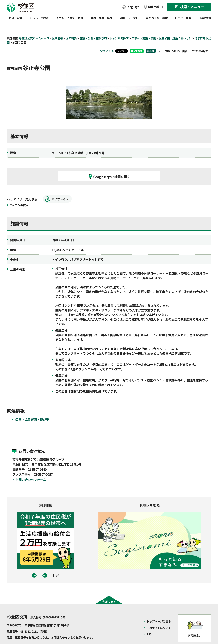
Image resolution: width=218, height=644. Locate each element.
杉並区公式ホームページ (34, 28)
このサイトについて (159, 618)
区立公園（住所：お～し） (175, 28)
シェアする (107, 41)
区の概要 (71, 28)
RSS (149, 625)
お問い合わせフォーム (31, 470)
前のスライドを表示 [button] (34, 565)
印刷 (152, 41)
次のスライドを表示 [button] (45, 565)
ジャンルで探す (119, 28)
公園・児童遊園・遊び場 (32, 410)
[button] (131, 7)
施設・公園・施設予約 (93, 28)
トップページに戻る (159, 612)
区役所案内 (195, 626)
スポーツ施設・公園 (144, 28)
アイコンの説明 (19, 195)
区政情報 (57, 28)
